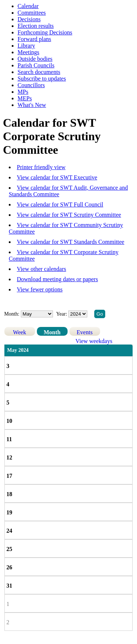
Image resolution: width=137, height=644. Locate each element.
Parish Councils (36, 65)
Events (85, 332)
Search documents (39, 72)
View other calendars (41, 269)
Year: (62, 314)
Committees (32, 13)
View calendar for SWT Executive (57, 177)
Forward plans (34, 39)
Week (20, 332)
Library (26, 46)
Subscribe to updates (42, 79)
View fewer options (40, 289)
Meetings (28, 52)
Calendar (28, 6)
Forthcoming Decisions (45, 32)
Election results (36, 26)
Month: (12, 314)
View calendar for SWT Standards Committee (71, 242)
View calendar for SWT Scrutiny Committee (69, 215)
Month (52, 332)
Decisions (29, 19)
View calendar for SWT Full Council (60, 204)
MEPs (25, 98)
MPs (23, 92)
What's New (32, 105)
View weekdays (94, 341)
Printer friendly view (41, 167)
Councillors (31, 85)
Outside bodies (35, 59)
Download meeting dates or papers (57, 279)
